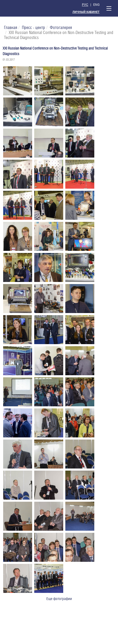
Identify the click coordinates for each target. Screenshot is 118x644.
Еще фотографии (59, 599)
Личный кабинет (86, 12)
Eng (96, 4)
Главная (11, 28)
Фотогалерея (61, 28)
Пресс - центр (33, 28)
